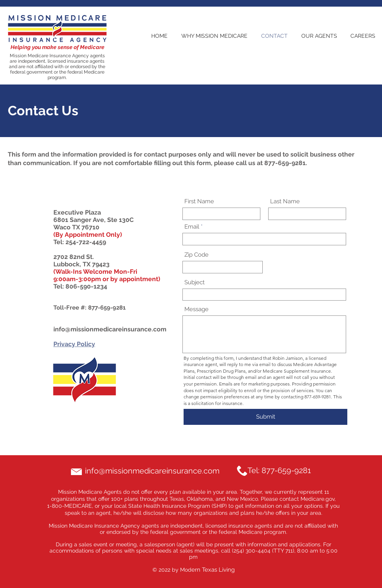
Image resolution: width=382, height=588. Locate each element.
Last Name (285, 202)
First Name (199, 202)
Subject (195, 283)
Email (192, 227)
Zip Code (196, 255)
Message (196, 309)
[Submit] (265, 417)
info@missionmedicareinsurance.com (110, 329)
